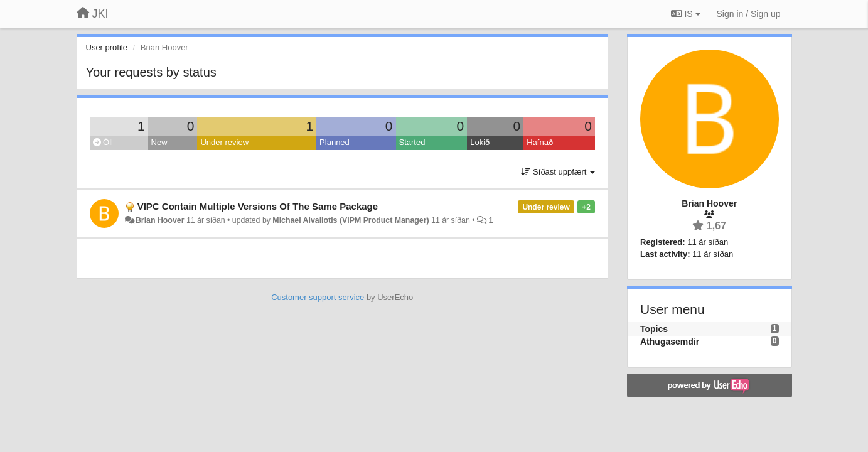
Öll (103, 142)
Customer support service (318, 297)
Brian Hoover (160, 220)
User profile (107, 47)
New (159, 142)
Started (412, 142)
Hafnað (540, 142)
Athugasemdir (670, 342)
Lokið (480, 142)
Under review (224, 142)
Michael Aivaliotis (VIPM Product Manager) (351, 220)
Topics (654, 329)
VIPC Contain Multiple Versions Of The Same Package (258, 206)
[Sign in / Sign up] (749, 14)
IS (686, 14)
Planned (335, 142)
